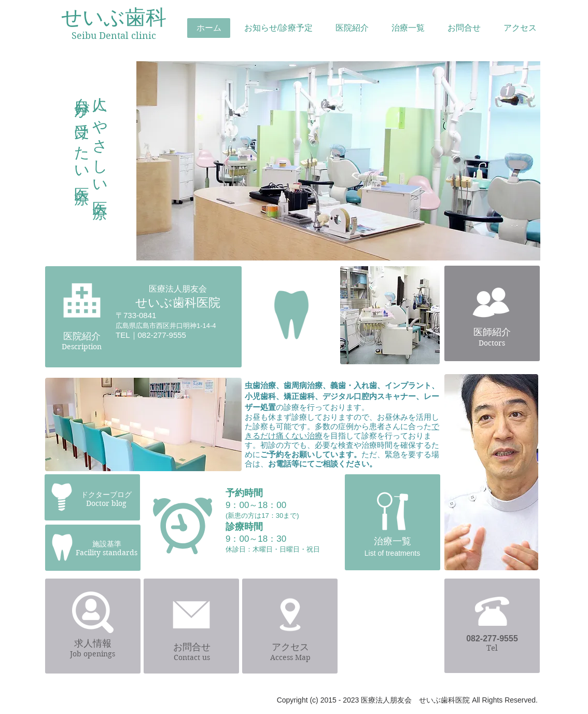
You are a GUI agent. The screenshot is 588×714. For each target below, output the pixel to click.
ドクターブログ (106, 495)
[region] (338, 164)
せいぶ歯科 (114, 17)
